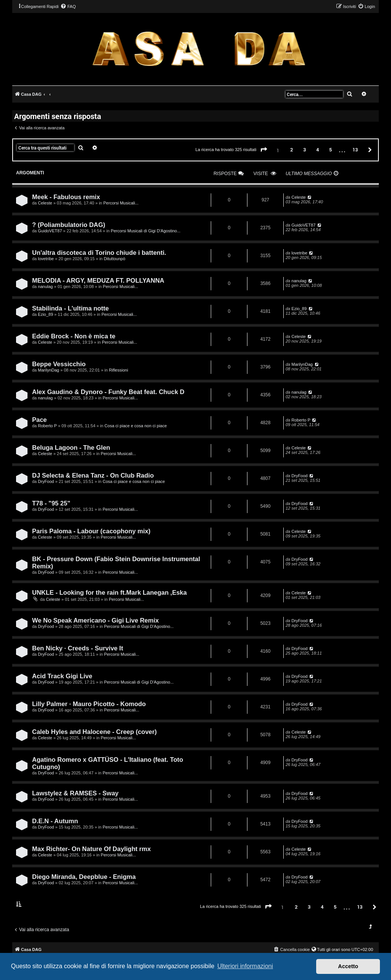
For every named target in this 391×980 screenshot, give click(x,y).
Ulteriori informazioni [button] (245, 966)
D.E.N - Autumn (55, 821)
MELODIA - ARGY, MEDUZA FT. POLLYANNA (98, 280)
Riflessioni (118, 370)
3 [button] (305, 150)
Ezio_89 (45, 314)
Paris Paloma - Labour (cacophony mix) (91, 531)
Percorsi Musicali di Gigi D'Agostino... (145, 231)
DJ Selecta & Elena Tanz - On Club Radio (93, 475)
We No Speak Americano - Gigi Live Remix (95, 620)
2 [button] (292, 150)
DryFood (46, 481)
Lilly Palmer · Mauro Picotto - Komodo (89, 704)
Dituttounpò (115, 259)
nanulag (45, 286)
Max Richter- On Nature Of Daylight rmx (91, 849)
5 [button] (330, 150)
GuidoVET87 (50, 231)
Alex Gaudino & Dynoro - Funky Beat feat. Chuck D (108, 392)
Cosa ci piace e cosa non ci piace (136, 426)
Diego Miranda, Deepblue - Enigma (84, 877)
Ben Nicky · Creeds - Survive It (78, 648)
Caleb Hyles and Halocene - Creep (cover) (94, 732)
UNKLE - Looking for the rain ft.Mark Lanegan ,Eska (109, 592)
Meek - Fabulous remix (66, 197)
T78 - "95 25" (51, 503)
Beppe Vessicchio (59, 364)
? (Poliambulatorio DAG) (69, 225)
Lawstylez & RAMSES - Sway (75, 793)
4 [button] (317, 150)
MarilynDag (48, 370)
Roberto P (47, 426)
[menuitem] (68, 6)
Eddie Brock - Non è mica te (74, 336)
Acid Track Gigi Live (62, 676)
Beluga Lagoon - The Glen (71, 447)
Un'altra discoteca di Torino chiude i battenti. (99, 253)
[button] (264, 150)
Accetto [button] (348, 966)
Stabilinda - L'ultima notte (70, 308)
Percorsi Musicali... (121, 203)
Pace (40, 420)
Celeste (45, 203)
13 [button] (355, 150)
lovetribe (46, 259)
